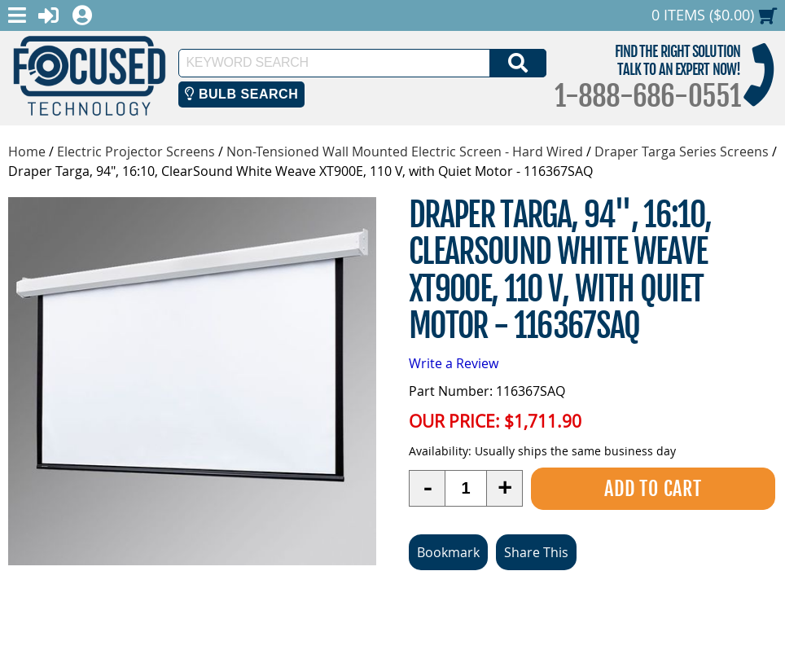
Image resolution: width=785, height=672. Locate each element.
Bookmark (448, 552)
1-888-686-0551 (647, 96)
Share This (536, 552)
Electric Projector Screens (136, 152)
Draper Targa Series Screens (682, 152)
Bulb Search (241, 94)
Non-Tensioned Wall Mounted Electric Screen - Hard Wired (405, 152)
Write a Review (454, 363)
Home (27, 152)
